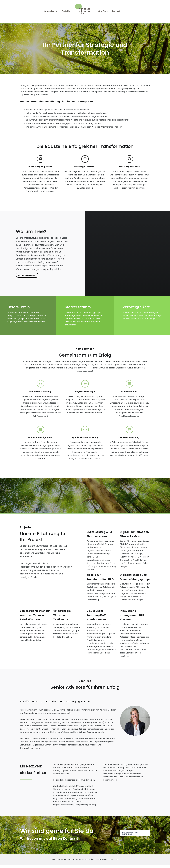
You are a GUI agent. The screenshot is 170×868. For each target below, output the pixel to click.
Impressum (96, 859)
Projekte (66, 11)
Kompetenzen (51, 11)
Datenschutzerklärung (110, 859)
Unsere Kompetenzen (27, 275)
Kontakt (116, 11)
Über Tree (103, 11)
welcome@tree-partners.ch (130, 833)
